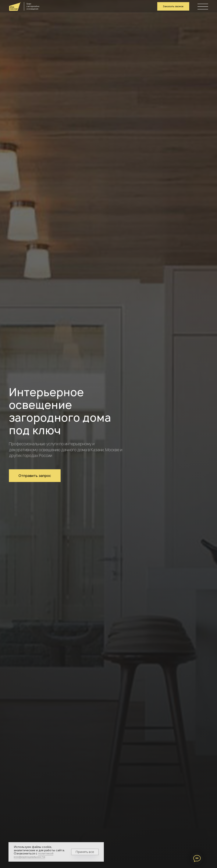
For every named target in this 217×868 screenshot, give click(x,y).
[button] (173, 6)
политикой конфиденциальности (34, 855)
